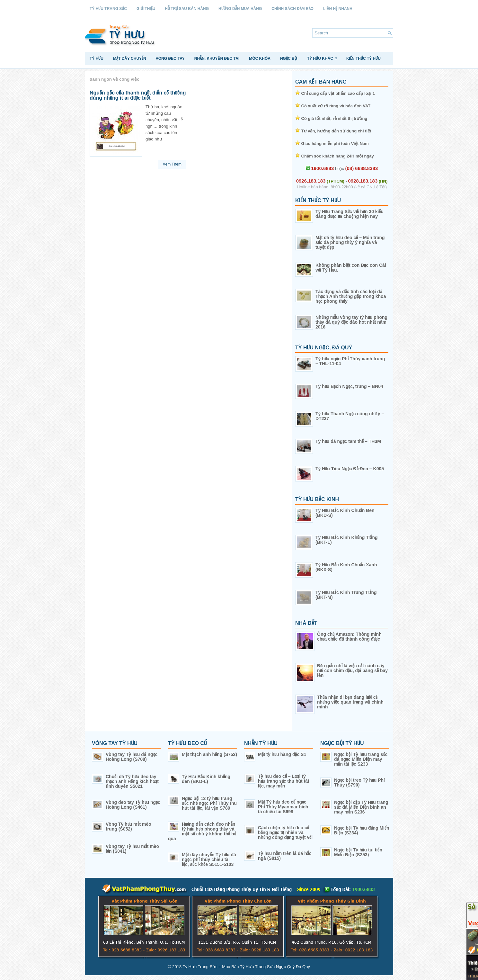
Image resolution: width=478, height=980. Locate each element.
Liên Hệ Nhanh (338, 9)
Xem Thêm (172, 164)
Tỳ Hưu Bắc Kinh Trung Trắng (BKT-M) (346, 595)
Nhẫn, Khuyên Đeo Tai (217, 58)
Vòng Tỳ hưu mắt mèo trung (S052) (128, 827)
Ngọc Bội (289, 58)
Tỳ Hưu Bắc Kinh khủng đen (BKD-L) (206, 779)
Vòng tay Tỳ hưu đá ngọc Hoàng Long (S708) (132, 757)
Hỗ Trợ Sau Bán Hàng (187, 9)
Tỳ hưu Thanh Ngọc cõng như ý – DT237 (350, 416)
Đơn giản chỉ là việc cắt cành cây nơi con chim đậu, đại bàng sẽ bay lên (352, 670)
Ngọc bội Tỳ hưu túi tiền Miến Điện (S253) (358, 852)
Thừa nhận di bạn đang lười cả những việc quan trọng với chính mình (350, 702)
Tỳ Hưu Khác (324, 56)
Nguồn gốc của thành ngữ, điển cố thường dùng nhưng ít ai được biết (138, 95)
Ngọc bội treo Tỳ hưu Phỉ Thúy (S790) (359, 782)
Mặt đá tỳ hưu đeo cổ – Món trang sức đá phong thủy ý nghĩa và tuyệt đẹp (350, 242)
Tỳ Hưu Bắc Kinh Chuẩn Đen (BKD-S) (345, 513)
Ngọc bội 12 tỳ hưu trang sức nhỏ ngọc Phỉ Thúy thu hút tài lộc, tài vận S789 (209, 803)
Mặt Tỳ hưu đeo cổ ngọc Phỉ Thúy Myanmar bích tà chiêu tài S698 (283, 807)
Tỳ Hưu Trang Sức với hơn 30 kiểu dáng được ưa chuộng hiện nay (350, 214)
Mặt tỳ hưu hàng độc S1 (282, 754)
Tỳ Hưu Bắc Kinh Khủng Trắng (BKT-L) (347, 540)
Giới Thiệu (146, 9)
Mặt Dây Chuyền (130, 58)
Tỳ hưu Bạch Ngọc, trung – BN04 (349, 386)
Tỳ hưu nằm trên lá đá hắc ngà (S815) (285, 856)
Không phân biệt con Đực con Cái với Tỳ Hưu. (351, 268)
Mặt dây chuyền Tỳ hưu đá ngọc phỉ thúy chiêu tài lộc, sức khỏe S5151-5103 (209, 859)
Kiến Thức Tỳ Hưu (363, 58)
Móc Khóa (260, 58)
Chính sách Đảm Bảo (292, 9)
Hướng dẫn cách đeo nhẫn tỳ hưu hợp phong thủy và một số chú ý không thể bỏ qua (202, 831)
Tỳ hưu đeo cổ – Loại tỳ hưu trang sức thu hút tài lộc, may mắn (283, 781)
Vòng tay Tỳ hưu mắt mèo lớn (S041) (132, 849)
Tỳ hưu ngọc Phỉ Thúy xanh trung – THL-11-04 (350, 361)
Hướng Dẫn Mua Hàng (240, 9)
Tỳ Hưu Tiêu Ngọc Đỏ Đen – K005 (350, 469)
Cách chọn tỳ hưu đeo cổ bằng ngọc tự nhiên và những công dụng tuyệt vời (285, 832)
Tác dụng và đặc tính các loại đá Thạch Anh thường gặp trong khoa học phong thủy (351, 296)
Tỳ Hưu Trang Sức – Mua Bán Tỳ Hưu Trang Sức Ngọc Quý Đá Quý (246, 967)
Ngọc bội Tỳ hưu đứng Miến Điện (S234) (362, 830)
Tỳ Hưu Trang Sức (108, 9)
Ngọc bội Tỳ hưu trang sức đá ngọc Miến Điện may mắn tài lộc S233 (361, 759)
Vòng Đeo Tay (170, 58)
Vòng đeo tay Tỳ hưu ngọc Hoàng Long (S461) (133, 805)
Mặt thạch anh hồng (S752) (209, 754)
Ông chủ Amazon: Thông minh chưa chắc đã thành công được (349, 637)
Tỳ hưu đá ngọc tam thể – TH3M (348, 441)
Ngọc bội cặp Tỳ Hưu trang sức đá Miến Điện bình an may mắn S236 (361, 807)
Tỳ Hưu (97, 58)
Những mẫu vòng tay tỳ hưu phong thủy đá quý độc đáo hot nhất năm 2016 (351, 322)
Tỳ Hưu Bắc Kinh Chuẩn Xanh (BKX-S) (346, 567)
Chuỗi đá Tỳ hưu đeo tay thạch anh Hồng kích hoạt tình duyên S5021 (132, 781)
